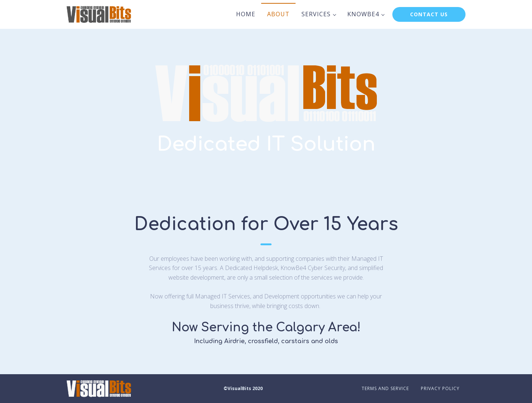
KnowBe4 (363, 14)
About (278, 14)
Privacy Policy (440, 388)
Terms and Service (385, 388)
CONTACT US (429, 14)
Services (316, 14)
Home (246, 14)
